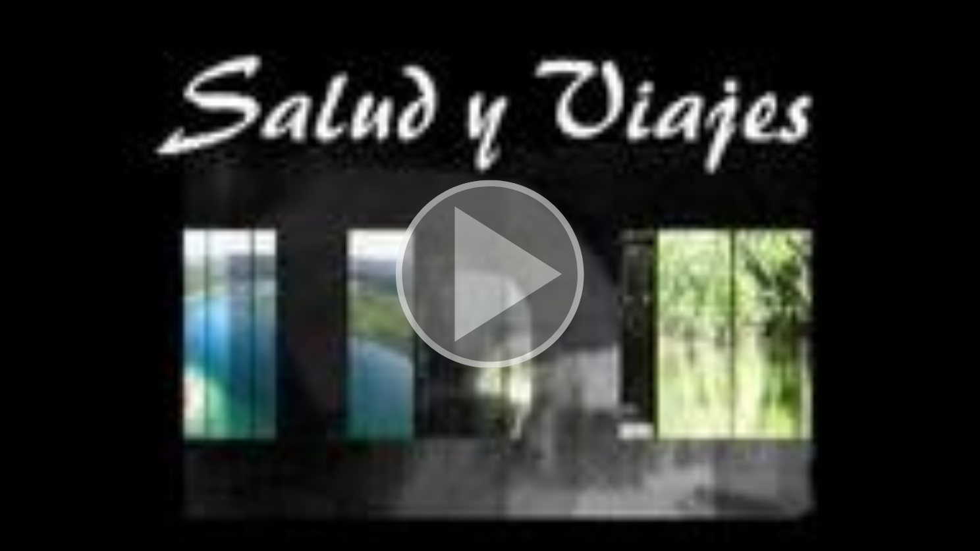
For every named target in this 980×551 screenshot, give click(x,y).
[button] (490, 275)
